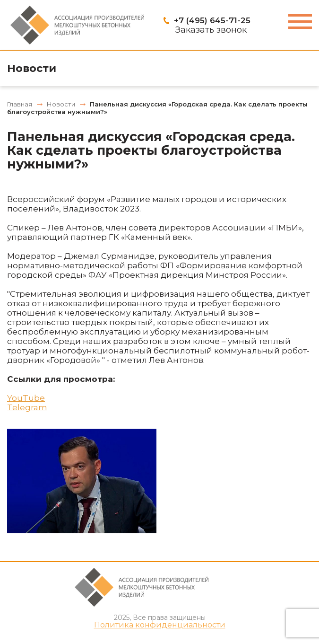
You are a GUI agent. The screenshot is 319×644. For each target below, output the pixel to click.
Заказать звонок (211, 30)
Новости (32, 68)
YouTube (26, 398)
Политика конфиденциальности (160, 625)
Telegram (27, 407)
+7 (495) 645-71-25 (212, 20)
